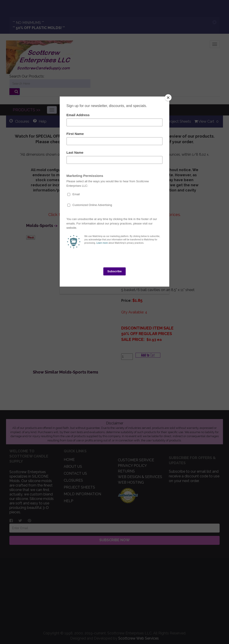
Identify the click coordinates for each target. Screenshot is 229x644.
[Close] (168, 98)
